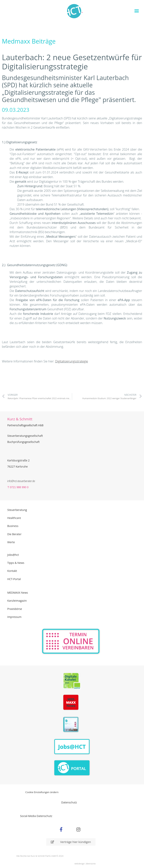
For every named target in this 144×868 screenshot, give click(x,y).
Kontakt (12, 571)
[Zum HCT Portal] (72, 768)
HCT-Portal (14, 579)
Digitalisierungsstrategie (72, 361)
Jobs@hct (13, 555)
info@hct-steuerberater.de (21, 481)
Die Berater (14, 534)
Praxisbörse (15, 609)
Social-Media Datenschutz (36, 816)
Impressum (14, 617)
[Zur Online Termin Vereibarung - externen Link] (71, 641)
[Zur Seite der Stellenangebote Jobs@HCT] (72, 747)
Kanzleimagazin (17, 601)
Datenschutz (69, 802)
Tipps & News (16, 563)
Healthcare (14, 518)
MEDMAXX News (18, 593)
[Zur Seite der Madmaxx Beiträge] (72, 703)
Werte (11, 542)
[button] (137, 11)
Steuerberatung (17, 510)
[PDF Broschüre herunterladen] (72, 725)
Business (13, 526)
